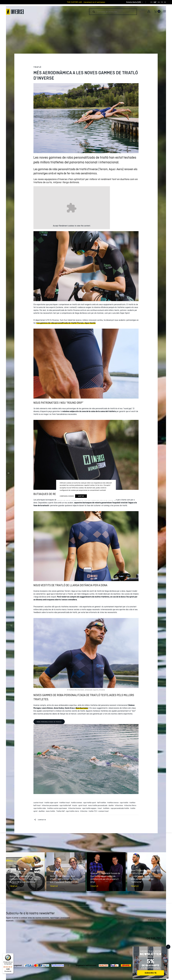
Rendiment (63, 226)
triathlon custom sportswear (57, 808)
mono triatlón (51, 811)
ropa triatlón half (66, 805)
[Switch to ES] (151, 2)
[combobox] (134, 2)
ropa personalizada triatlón (120, 808)
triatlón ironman (77, 803)
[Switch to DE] (165, 2)
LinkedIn (164, 948)
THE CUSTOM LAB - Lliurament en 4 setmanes (86, 2)
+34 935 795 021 (156, 938)
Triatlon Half (61, 811)
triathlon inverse (113, 803)
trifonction (84, 811)
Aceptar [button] (81, 496)
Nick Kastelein (82, 708)
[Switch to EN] (159, 2)
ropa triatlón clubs (40, 808)
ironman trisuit (103, 811)
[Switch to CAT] (155, 2)
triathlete (107, 808)
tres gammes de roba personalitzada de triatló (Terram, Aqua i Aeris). (66, 323)
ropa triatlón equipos (90, 808)
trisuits (75, 805)
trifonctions (119, 805)
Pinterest (159, 948)
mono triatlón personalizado (98, 805)
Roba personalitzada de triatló (49, 722)
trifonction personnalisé (50, 805)
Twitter (145, 948)
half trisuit (37, 805)
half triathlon (102, 803)
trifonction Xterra (131, 805)
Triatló (37, 67)
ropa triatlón (124, 803)
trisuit (100, 808)
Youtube (150, 948)
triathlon (133, 803)
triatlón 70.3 (93, 811)
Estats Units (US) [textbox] (134, 2)
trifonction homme (75, 808)
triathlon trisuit (65, 803)
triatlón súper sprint (52, 803)
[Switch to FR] (162, 2)
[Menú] (12, 955)
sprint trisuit (83, 805)
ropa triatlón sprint (90, 803)
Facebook (140, 948)
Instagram (155, 948)
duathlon (42, 811)
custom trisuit (39, 803)
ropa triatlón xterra (73, 811)
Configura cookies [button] (67, 496)
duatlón (112, 805)
